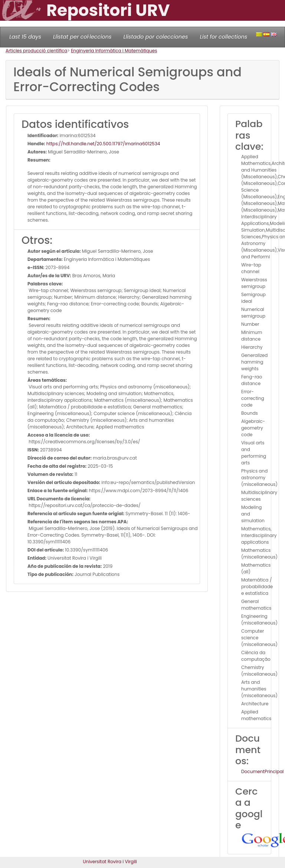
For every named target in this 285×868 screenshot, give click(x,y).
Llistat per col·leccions (82, 37)
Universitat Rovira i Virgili (110, 862)
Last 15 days (25, 37)
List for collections (223, 37)
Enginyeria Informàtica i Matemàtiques (114, 51)
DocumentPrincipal (262, 771)
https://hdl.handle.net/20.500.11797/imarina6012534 (103, 144)
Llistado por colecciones (156, 37)
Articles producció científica (36, 51)
